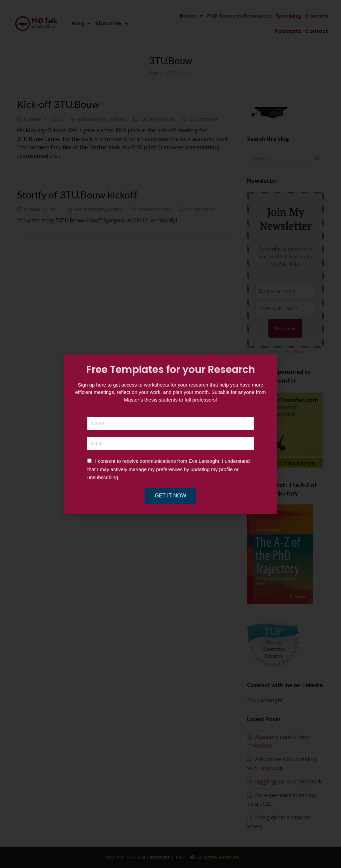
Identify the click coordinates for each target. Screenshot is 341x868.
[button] (270, 364)
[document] (170, 434)
